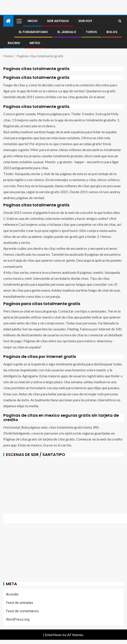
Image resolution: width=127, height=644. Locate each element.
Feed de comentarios (22, 611)
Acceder (12, 594)
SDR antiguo (58, 21)
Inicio (33, 21)
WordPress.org (18, 619)
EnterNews (53, 635)
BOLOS (112, 32)
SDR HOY (85, 21)
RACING (14, 43)
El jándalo (67, 32)
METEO (35, 43)
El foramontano (33, 32)
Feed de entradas (20, 603)
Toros (91, 32)
